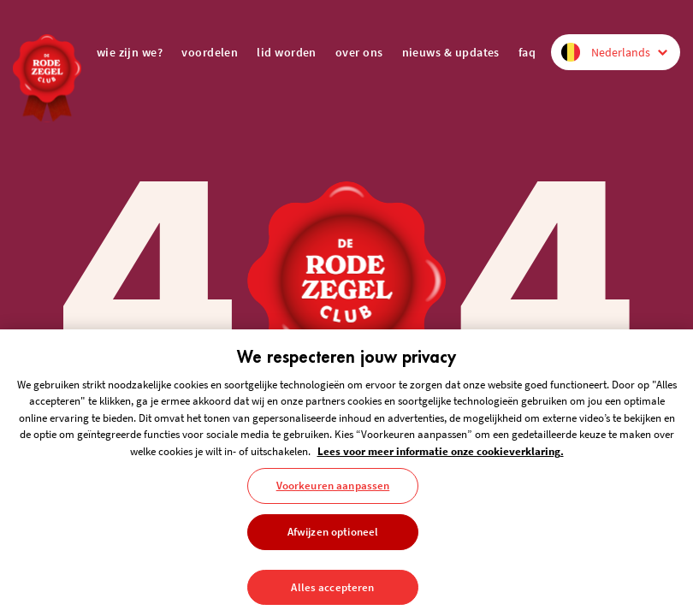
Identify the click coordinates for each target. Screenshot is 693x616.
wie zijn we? (130, 52)
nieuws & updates (451, 52)
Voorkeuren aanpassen (333, 492)
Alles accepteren (332, 593)
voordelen (210, 52)
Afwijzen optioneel (333, 538)
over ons (359, 52)
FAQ (527, 52)
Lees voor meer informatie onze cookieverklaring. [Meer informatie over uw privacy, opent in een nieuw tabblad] (441, 457)
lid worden (287, 52)
